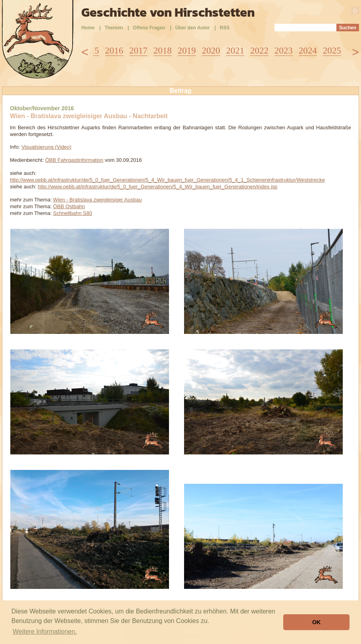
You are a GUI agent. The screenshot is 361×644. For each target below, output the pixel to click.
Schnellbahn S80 (73, 213)
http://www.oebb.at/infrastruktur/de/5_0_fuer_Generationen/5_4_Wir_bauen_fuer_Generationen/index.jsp (157, 187)
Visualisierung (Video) (46, 147)
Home (88, 28)
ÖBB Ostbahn (69, 206)
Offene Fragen (149, 28)
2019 (187, 51)
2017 (138, 51)
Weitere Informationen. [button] (45, 632)
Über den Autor (193, 28)
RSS (225, 28)
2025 (332, 51)
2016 (114, 51)
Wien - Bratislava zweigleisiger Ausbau (97, 200)
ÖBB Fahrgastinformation (74, 160)
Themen (114, 28)
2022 (259, 51)
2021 (235, 51)
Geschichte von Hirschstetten (168, 12)
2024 (308, 51)
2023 (284, 51)
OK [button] (317, 622)
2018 (163, 51)
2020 (211, 51)
